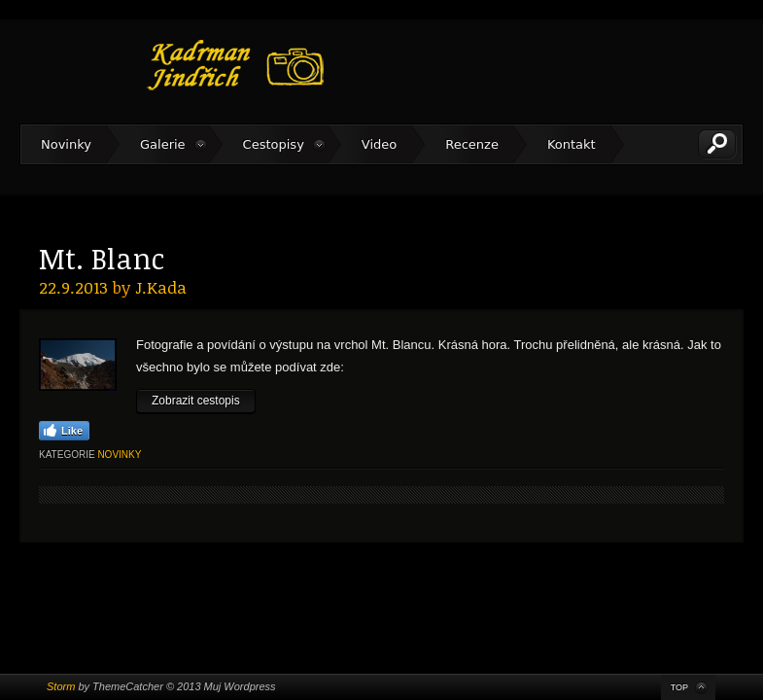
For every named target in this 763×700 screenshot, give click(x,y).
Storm (61, 686)
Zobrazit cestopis (196, 401)
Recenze (472, 144)
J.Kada (161, 287)
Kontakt (572, 144)
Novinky (66, 144)
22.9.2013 (73, 287)
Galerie (163, 144)
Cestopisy (274, 144)
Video (379, 144)
